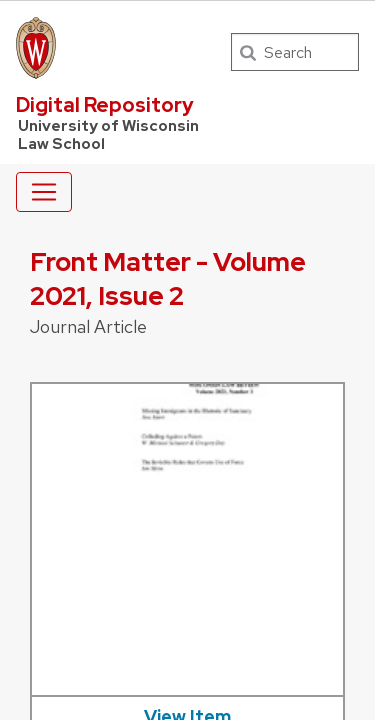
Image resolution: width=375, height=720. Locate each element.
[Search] (295, 52)
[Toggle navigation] (44, 192)
